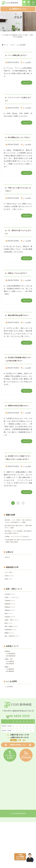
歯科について (10, 650)
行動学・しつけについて (14, 632)
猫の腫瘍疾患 (11, 716)
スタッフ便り (10, 605)
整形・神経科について (13, 665)
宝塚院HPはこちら (18, 9)
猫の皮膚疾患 (11, 706)
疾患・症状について (14, 623)
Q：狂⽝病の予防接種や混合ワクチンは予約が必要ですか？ (18, 373)
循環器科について (11, 647)
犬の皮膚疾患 (11, 704)
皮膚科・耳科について (13, 658)
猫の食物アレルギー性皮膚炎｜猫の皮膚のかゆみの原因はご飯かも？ (18, 559)
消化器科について (11, 654)
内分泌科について (11, 628)
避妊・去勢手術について (14, 676)
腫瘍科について (10, 672)
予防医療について (11, 635)
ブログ (13, 45)
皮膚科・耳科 (10, 701)
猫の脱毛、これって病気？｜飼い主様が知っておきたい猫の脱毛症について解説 (18, 545)
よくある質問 (26, 66)
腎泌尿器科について (12, 669)
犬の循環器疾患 (12, 694)
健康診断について (11, 639)
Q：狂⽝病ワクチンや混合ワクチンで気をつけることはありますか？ (18, 478)
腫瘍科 (7, 710)
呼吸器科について (11, 643)
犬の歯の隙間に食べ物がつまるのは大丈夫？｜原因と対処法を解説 (18, 572)
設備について (10, 612)
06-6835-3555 (20, 761)
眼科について (10, 661)
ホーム (5, 45)
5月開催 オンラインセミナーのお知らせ (18, 566)
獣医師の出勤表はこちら (18, 791)
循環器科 (8, 692)
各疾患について (12, 686)
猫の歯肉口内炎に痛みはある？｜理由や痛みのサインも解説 (18, 553)
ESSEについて (10, 609)
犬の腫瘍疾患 (11, 713)
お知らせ (8, 589)
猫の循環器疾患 (12, 697)
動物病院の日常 (12, 600)
